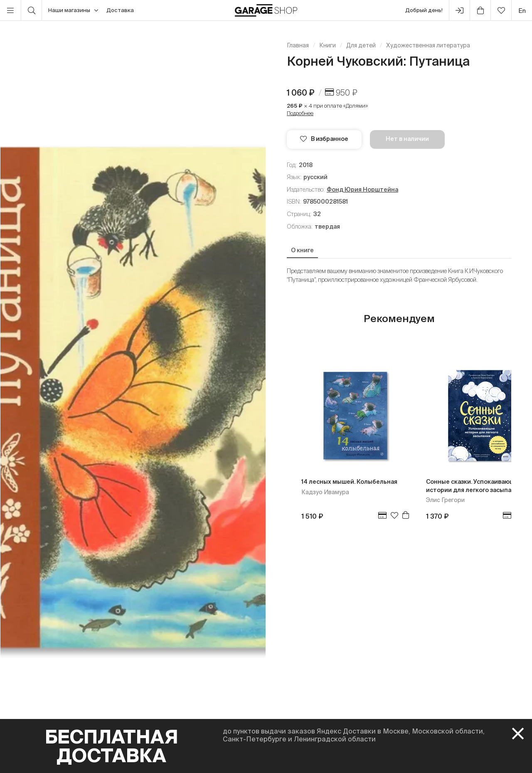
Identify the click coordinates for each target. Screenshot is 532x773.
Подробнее (300, 113)
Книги (328, 45)
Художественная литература (428, 45)
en (522, 11)
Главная (298, 45)
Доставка (120, 10)
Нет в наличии (407, 139)
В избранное (324, 139)
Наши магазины (73, 10)
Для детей (361, 45)
